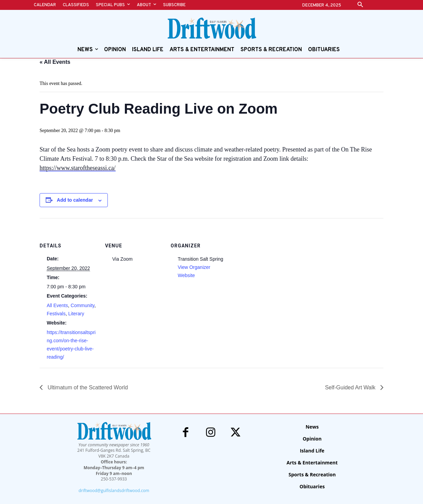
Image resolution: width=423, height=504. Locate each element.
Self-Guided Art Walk (351, 387)
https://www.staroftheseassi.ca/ (78, 168)
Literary (76, 314)
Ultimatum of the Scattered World (87, 387)
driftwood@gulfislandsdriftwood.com (114, 491)
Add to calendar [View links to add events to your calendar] (75, 200)
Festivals (56, 314)
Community (83, 305)
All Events (57, 305)
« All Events (55, 62)
